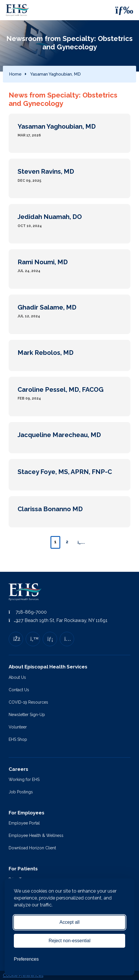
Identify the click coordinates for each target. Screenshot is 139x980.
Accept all (69, 922)
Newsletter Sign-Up (27, 715)
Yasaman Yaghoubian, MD (56, 74)
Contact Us (19, 690)
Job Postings (21, 792)
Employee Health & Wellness (36, 835)
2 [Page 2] (67, 542)
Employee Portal (24, 823)
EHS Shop (18, 739)
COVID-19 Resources (28, 702)
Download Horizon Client (32, 848)
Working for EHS (24, 779)
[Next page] (81, 542)
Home (15, 74)
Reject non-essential (70, 941)
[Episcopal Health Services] (19, 10)
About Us (17, 677)
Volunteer (18, 727)
